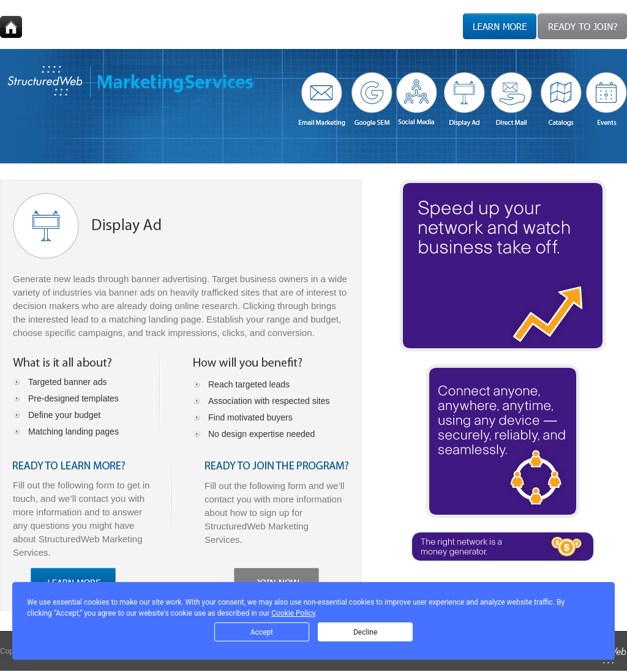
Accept (262, 632)
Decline (365, 632)
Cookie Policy (293, 613)
